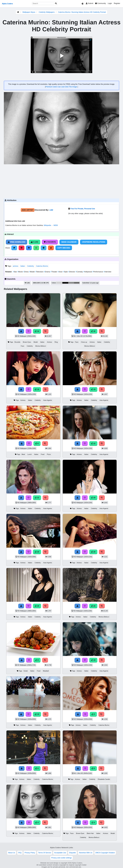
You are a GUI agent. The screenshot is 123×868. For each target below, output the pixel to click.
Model (32, 272)
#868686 (71, 283)
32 (93, 331)
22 (93, 444)
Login (110, 3)
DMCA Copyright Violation (105, 853)
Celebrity (31, 266)
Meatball (46, 671)
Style (66, 272)
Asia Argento (48, 400)
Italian (23, 266)
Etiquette (72, 853)
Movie (20, 272)
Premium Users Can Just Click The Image (61, 87)
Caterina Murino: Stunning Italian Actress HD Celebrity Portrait (82, 12)
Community (100, 3)
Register (117, 3)
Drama (47, 272)
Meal (23, 454)
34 (37, 331)
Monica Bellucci (41, 346)
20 (93, 498)
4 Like (35, 242)
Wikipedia (47, 225)
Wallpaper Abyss (29, 12)
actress (16, 266)
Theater (54, 272)
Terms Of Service (45, 853)
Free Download (17, 242)
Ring (56, 342)
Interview (107, 272)
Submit (90, 3)
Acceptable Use (60, 853)
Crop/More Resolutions (94, 242)
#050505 (65, 283)
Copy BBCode (64, 248)
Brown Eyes (27, 342)
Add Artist (28, 210)
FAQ (20, 853)
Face (22, 346)
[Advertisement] (61, 181)
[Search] (56, 4)
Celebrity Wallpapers (47, 12)
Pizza (49, 454)
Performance (98, 272)
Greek (26, 671)
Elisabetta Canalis (104, 779)
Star (15, 272)
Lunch (30, 454)
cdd (51, 210)
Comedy (79, 272)
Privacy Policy (30, 853)
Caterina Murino (42, 266)
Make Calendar (69, 242)
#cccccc (59, 283)
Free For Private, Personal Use (83, 209)
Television (39, 272)
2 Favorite (50, 242)
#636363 (77, 283)
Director (72, 272)
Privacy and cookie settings (61, 858)
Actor (60, 272)
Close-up (84, 342)
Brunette (17, 342)
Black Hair (90, 833)
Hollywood (88, 272)
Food (43, 454)
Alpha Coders (7, 4)
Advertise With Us (86, 853)
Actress (49, 342)
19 (37, 389)
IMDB (56, 225)
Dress (26, 272)
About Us (12, 853)
